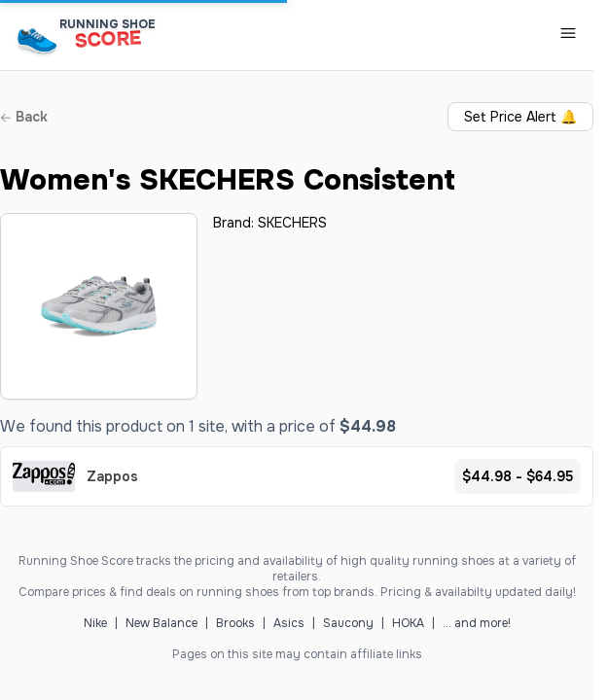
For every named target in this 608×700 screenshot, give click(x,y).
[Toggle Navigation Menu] (568, 33)
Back (24, 117)
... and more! (477, 623)
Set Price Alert (520, 117)
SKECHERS (292, 223)
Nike (95, 623)
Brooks (235, 623)
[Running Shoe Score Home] (37, 40)
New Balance (161, 623)
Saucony (348, 623)
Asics (289, 623)
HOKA (408, 623)
